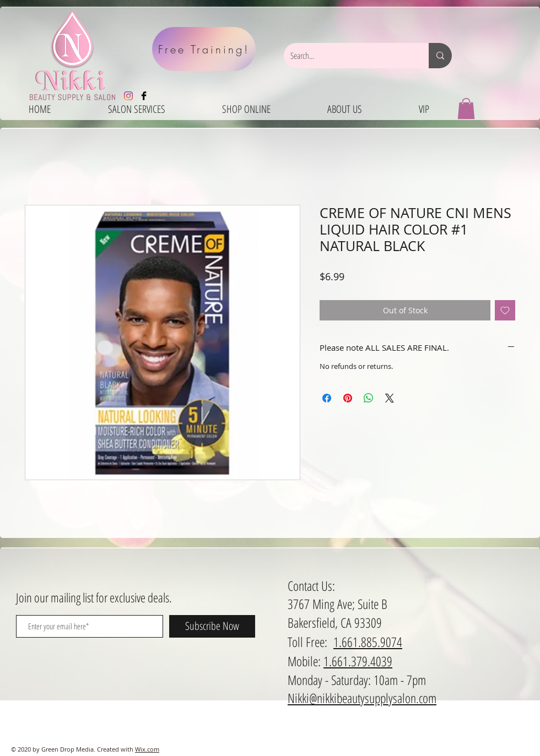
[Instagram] (128, 96)
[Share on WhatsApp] (369, 398)
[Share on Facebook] (327, 398)
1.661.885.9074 (368, 642)
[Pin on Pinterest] (348, 398)
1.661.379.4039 (358, 661)
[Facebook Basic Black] (144, 96)
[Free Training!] (204, 49)
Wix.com (147, 749)
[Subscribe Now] (212, 626)
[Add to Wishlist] (505, 310)
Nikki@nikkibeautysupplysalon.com (362, 698)
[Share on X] (390, 398)
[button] (466, 108)
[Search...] (348, 56)
